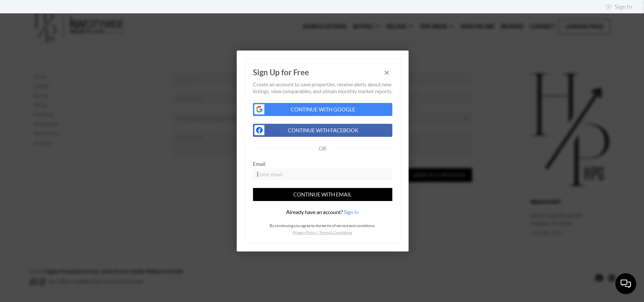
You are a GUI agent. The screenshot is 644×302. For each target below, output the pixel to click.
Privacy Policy (305, 232)
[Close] (387, 72)
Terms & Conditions (336, 232)
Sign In (619, 7)
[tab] (323, 212)
